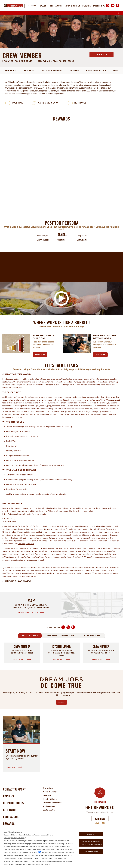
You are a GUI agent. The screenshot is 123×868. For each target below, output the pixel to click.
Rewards (29, 70)
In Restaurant (55, 6)
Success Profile (52, 70)
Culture (74, 70)
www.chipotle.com (26, 544)
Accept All (91, 834)
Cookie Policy (22, 858)
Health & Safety (50, 799)
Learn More (100, 823)
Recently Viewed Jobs (61, 636)
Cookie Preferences (91, 851)
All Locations (49, 806)
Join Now (100, 819)
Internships (99, 6)
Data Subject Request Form (14, 838)
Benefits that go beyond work (105, 337)
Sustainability (49, 810)
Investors (47, 795)
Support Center (72, 6)
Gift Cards (10, 810)
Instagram (108, 7)
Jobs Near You (93, 636)
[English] (119, 13)
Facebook (118, 7)
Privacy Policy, (59, 858)
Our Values (48, 788)
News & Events (50, 792)
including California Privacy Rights (16, 861)
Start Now (15, 751)
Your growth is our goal (43, 337)
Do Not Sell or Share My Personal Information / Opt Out (91, 843)
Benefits (87, 6)
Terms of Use (9, 864)
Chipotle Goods (13, 803)
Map (115, 70)
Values (43, 6)
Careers (31, 6)
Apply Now (102, 55)
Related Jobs (30, 636)
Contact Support (14, 789)
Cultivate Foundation (52, 803)
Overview (11, 70)
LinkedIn (113, 7)
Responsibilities (96, 70)
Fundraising (11, 817)
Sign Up (63, 702)
